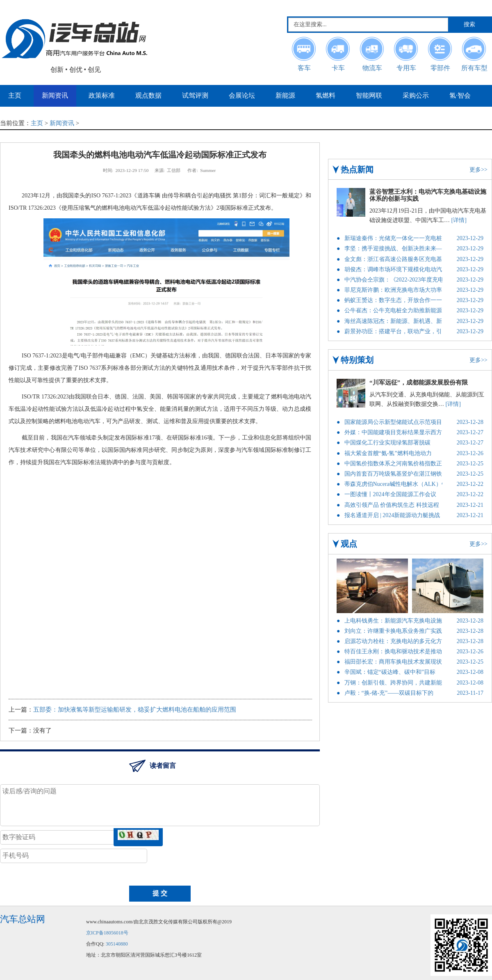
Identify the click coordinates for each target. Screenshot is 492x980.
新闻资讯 (62, 123)
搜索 (469, 24)
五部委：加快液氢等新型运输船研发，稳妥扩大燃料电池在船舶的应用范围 (135, 710)
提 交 (160, 893)
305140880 (117, 944)
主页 (37, 123)
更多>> (478, 170)
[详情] (459, 220)
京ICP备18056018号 (107, 933)
